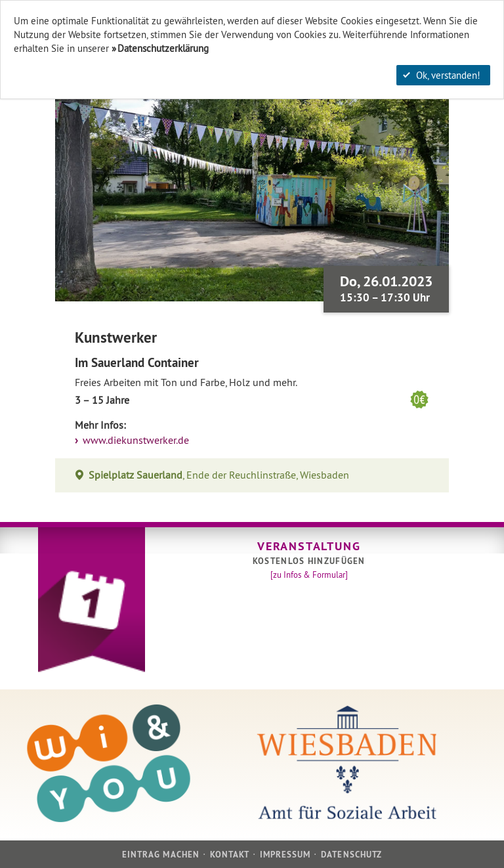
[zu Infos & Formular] (309, 575)
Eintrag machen (161, 855)
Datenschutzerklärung (163, 48)
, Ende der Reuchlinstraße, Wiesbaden (219, 475)
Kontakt (230, 855)
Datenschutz (351, 855)
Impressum (285, 855)
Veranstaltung (309, 546)
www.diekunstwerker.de (135, 440)
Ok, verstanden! (442, 75)
